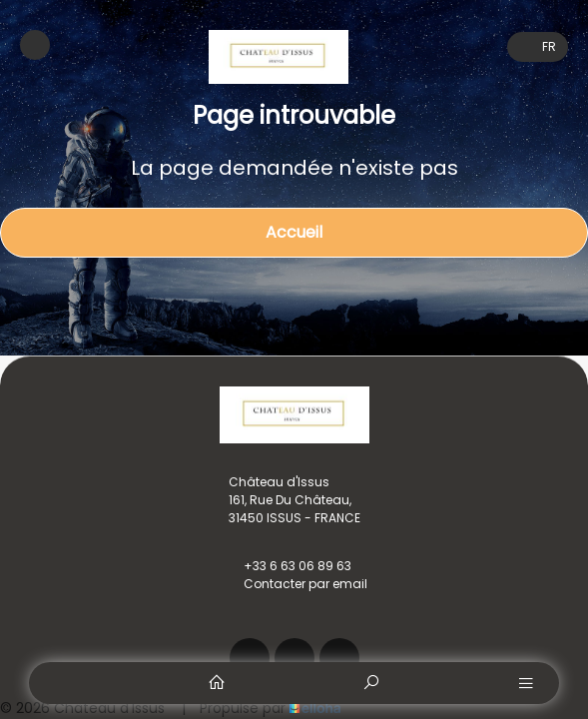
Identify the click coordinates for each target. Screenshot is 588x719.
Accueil (294, 232)
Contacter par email (294, 584)
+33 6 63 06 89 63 (286, 566)
